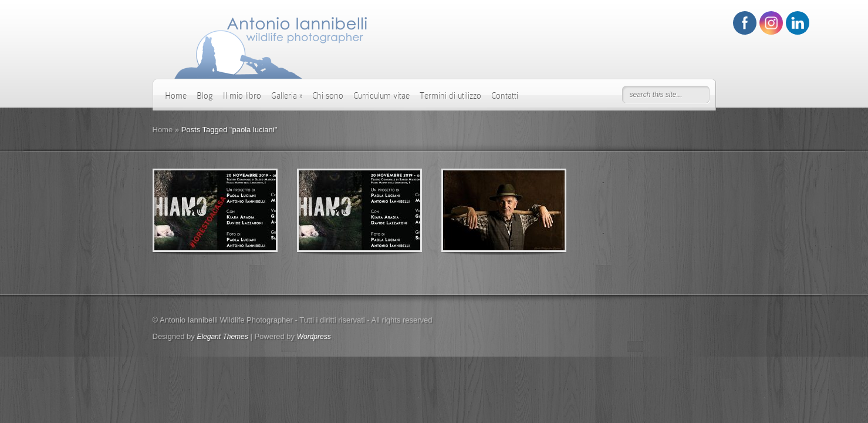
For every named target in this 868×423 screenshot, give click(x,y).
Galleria (287, 96)
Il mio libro (242, 96)
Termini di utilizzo (450, 96)
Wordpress (314, 337)
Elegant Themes (222, 337)
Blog (205, 96)
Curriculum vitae (381, 96)
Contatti (505, 96)
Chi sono (328, 96)
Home (176, 96)
